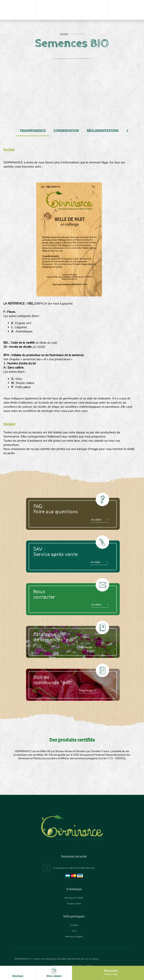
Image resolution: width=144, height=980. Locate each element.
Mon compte (54, 973)
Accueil (64, 34)
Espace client (74, 903)
